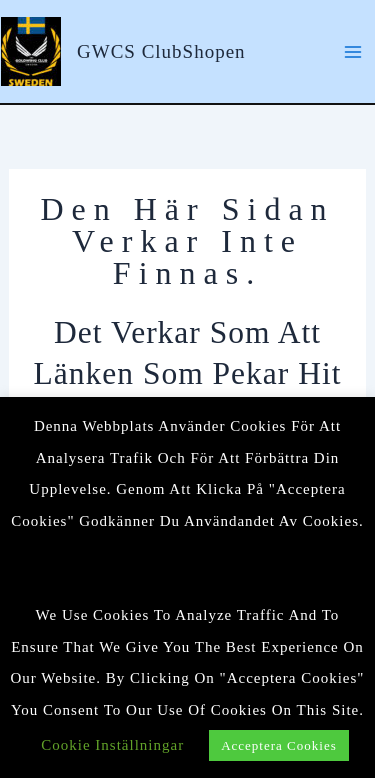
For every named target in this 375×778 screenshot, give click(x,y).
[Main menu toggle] (353, 51)
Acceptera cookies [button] (279, 745)
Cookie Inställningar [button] (112, 745)
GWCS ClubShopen (161, 51)
